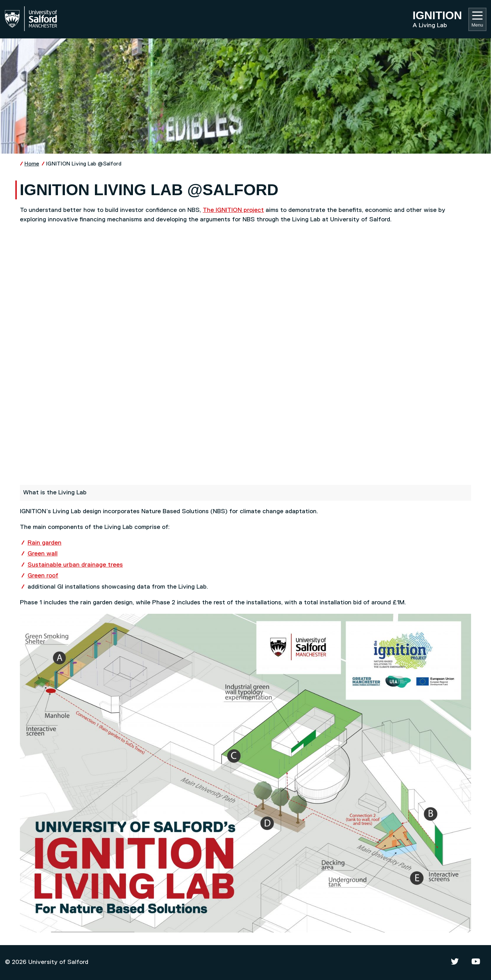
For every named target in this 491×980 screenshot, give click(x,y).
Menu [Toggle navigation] (477, 20)
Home (32, 164)
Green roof (43, 576)
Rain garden (44, 543)
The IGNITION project (233, 210)
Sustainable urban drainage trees (75, 565)
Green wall (43, 554)
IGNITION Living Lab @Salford (84, 164)
